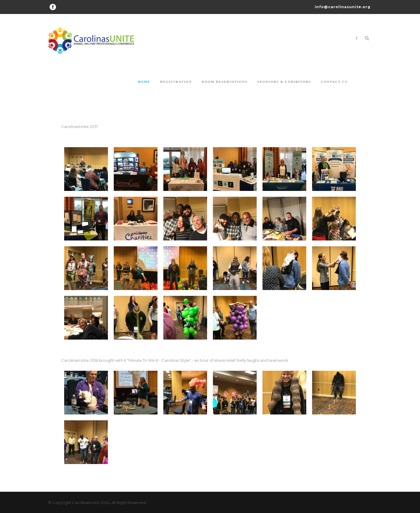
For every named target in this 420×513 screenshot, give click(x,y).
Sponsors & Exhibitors (284, 82)
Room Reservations (225, 82)
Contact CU (334, 82)
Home (144, 82)
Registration (176, 82)
